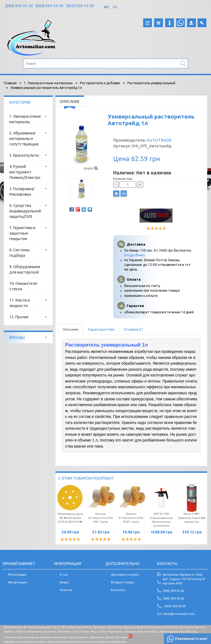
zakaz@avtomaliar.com (179, 614)
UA (115, 7)
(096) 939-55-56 (19, 6)
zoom (91, 168)
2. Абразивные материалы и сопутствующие (24, 139)
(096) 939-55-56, (174, 591)
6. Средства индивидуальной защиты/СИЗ (25, 211)
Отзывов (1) (133, 329)
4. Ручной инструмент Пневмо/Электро (25, 172)
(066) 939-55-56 (50, 6)
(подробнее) (134, 255)
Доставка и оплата (125, 575)
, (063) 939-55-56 (174, 606)
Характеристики (101, 329)
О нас (64, 575)
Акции (64, 582)
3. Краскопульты (24, 155)
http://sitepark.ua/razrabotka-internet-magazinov (79, 642)
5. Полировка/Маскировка (22, 192)
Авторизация (18, 582)
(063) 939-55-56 (80, 6)
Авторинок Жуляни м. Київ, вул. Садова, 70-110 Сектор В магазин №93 (184, 579)
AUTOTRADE (159, 140)
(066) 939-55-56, (174, 598)
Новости (66, 590)
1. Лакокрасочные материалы (25, 119)
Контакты (118, 590)
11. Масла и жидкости (20, 303)
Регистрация (17, 575)
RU (106, 7)
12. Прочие (19, 317)
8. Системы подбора (20, 253)
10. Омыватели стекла (23, 286)
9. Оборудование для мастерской (25, 269)
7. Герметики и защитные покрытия (22, 233)
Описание (71, 329)
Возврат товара (123, 582)
